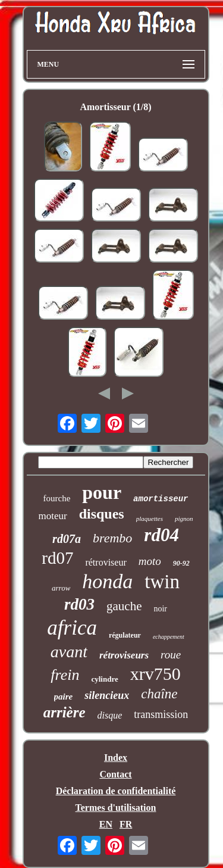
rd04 (161, 535)
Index (116, 758)
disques (102, 514)
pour (102, 492)
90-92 (181, 563)
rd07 (57, 558)
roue (171, 655)
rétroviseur (106, 562)
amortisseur (161, 499)
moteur (53, 516)
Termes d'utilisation (116, 808)
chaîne (159, 694)
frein (65, 675)
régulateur (125, 635)
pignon (184, 519)
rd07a (67, 539)
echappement (169, 637)
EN (106, 824)
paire (64, 697)
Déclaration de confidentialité (116, 791)
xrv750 (156, 674)
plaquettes (150, 519)
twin (162, 582)
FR (126, 824)
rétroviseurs (124, 655)
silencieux (107, 695)
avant (69, 652)
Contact (115, 774)
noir (160, 609)
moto (150, 561)
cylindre (104, 679)
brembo (112, 538)
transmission (161, 714)
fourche (56, 498)
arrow (61, 588)
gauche (124, 606)
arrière (65, 712)
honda (107, 581)
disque (110, 715)
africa (72, 628)
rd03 (79, 604)
